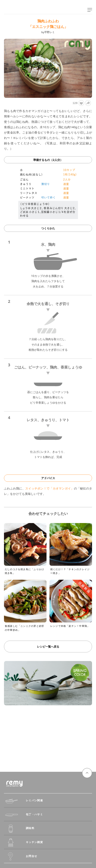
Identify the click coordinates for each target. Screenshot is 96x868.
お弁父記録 (81, 143)
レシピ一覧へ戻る (48, 647)
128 (78, 103)
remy (11, 11)
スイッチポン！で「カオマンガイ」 (50, 488)
